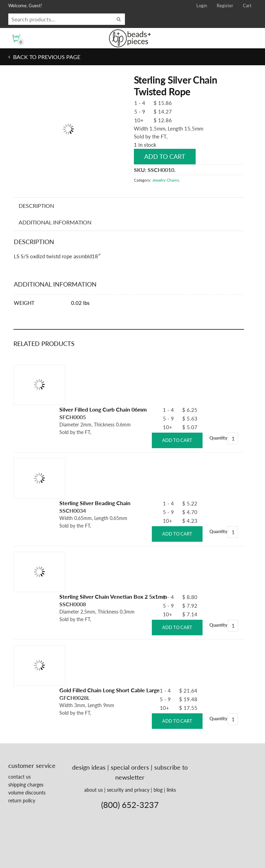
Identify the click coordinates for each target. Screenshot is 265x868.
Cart (247, 6)
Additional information (55, 222)
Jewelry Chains (166, 180)
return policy (22, 801)
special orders (130, 767)
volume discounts (27, 793)
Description (36, 206)
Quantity (218, 438)
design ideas (89, 767)
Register (225, 6)
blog (158, 790)
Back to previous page (46, 57)
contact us (19, 777)
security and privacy (128, 790)
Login (202, 6)
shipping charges (26, 785)
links (171, 790)
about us (94, 790)
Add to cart (165, 156)
